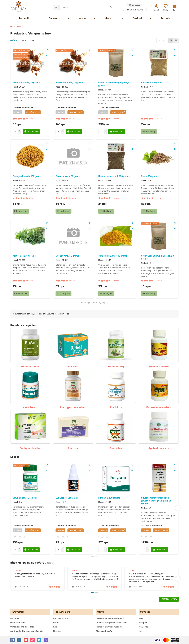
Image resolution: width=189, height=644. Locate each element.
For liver (73, 449)
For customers (62, 612)
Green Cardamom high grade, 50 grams (115, 85)
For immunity (116, 367)
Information (18, 612)
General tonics (30, 367)
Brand (19, 27)
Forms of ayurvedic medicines (110, 626)
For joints (116, 408)
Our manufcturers (61, 618)
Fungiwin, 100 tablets (109, 498)
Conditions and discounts (22, 626)
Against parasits (159, 449)
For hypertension (30, 449)
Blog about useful (104, 631)
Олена (18, 570)
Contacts (145, 612)
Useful (101, 612)
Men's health (30, 408)
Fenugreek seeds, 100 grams (27, 177)
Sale (55, 626)
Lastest (57, 622)
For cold (73, 367)
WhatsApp (144, 626)
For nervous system (159, 408)
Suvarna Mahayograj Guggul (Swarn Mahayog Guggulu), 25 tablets (156, 501)
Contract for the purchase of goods (27, 631)
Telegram (143, 622)
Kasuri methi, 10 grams (24, 256)
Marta (75, 570)
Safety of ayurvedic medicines (110, 618)
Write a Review (169, 599)
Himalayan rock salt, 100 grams (114, 177)
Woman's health (159, 367)
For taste (166, 19)
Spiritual (137, 19)
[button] (178, 508)
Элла (131, 570)
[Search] (87, 8)
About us (15, 618)
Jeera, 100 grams (150, 177)
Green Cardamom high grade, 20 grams (157, 258)
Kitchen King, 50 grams (67, 256)
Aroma (83, 19)
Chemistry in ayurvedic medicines (111, 622)
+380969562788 (132, 10)
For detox (116, 449)
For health (24, 19)
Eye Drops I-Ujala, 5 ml (67, 498)
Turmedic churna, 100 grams (113, 256)
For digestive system (73, 408)
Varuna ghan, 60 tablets (25, 498)
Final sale (57, 631)
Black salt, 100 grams (152, 83)
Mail (141, 631)
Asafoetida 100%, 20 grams (69, 83)
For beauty (54, 19)
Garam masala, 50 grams (68, 177)
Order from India (18, 622)
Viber (141, 618)
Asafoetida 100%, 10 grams (26, 83)
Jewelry (109, 19)
